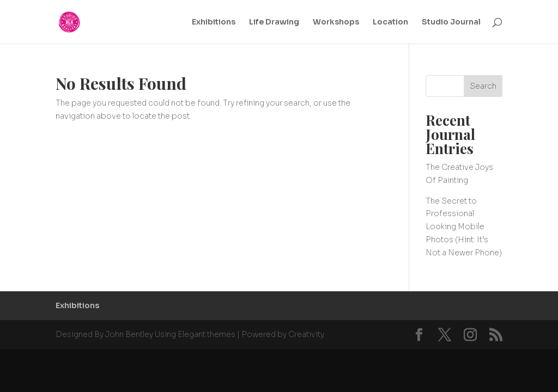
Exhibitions (214, 22)
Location (390, 22)
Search (483, 86)
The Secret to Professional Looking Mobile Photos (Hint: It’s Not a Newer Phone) (464, 227)
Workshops (336, 22)
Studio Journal (451, 22)
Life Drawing (274, 22)
